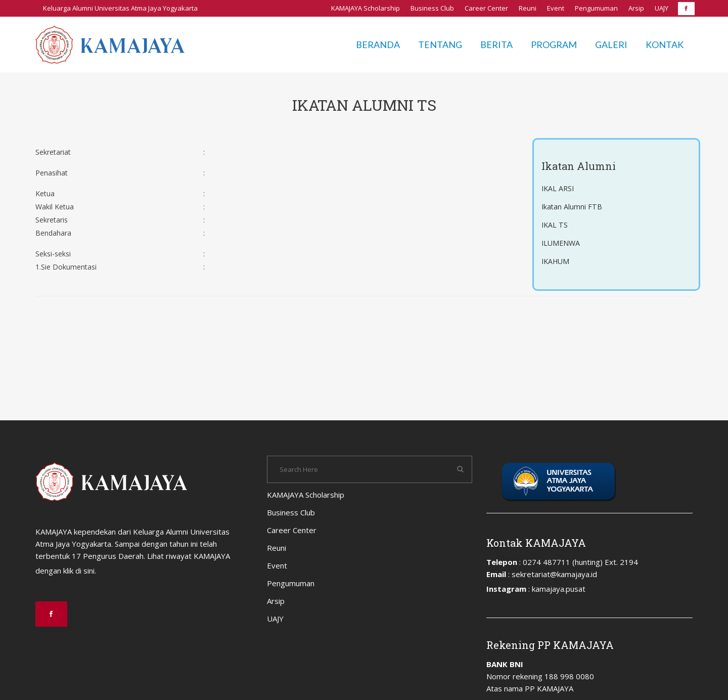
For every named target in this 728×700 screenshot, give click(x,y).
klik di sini (79, 571)
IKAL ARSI (559, 189)
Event (556, 8)
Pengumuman (596, 8)
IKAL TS (555, 225)
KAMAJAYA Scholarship (366, 8)
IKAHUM (557, 261)
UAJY (662, 8)
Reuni (528, 8)
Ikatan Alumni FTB (572, 207)
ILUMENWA (562, 243)
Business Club (432, 8)
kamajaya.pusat (559, 589)
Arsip (636, 8)
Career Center (486, 8)
